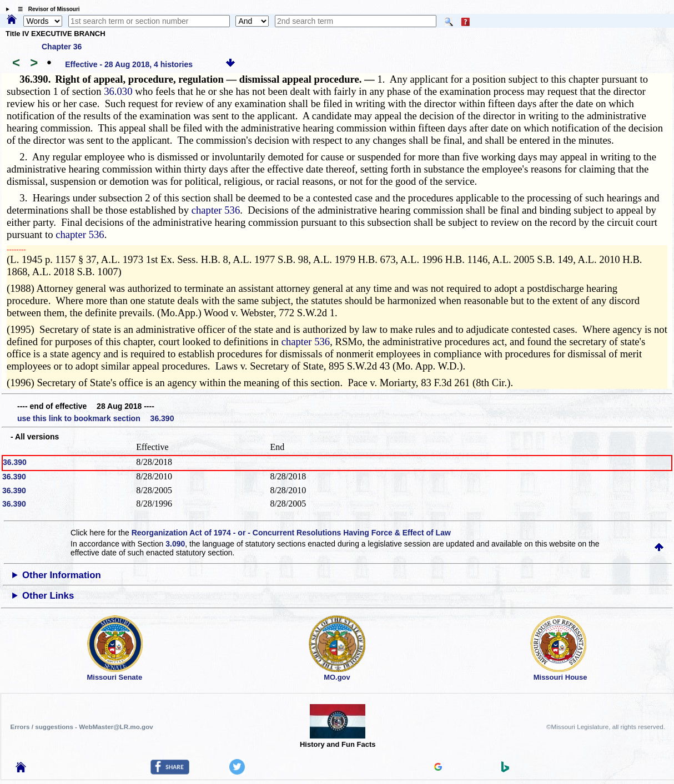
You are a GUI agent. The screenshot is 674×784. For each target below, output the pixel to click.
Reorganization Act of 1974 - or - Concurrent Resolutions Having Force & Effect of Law (291, 533)
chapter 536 (216, 210)
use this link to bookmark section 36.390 (95, 418)
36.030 (118, 91)
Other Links (48, 596)
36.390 (15, 462)
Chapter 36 (62, 47)
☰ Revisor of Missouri (46, 9)
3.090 (175, 544)
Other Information (62, 575)
